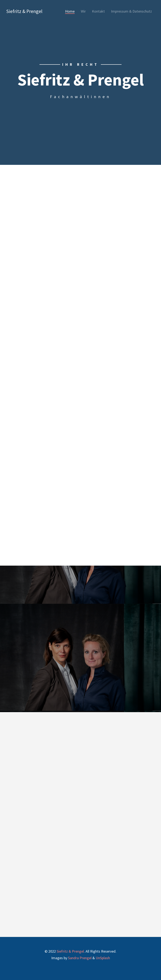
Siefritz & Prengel (24, 11)
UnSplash (103, 958)
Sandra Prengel (80, 958)
